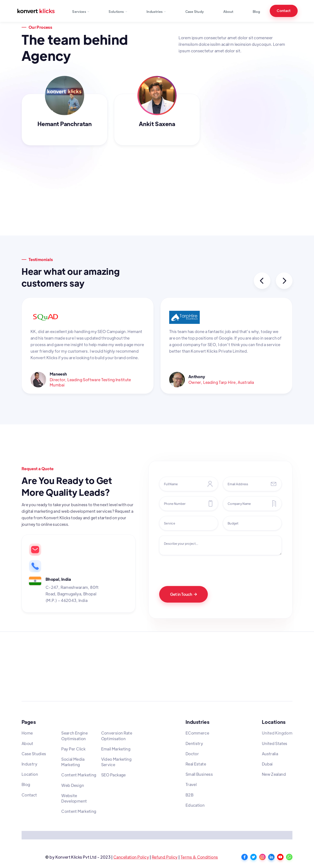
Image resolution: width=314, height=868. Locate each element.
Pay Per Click (73, 749)
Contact (284, 11)
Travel (191, 784)
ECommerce (197, 733)
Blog (256, 11)
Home (27, 733)
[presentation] (192, 569)
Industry (29, 764)
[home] (36, 11)
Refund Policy (165, 857)
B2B (189, 795)
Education (195, 805)
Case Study (195, 11)
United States (275, 743)
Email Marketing (116, 749)
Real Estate (196, 764)
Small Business (199, 774)
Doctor (192, 754)
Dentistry (194, 743)
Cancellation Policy (131, 857)
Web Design (73, 785)
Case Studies (34, 754)
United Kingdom (277, 733)
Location (30, 774)
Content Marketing (79, 775)
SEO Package (113, 775)
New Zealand (274, 774)
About (228, 11)
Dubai (267, 764)
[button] (81, 11)
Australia (270, 754)
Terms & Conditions (199, 857)
